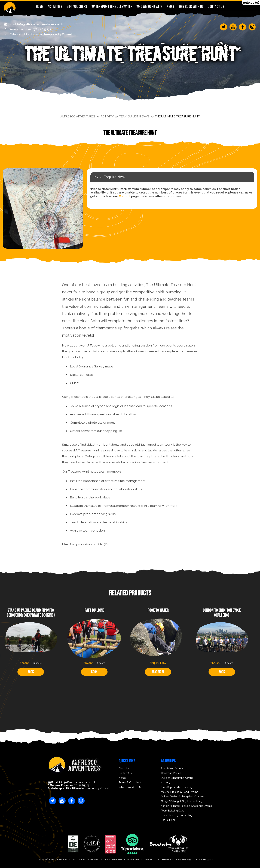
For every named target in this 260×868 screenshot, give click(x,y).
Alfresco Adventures (78, 116)
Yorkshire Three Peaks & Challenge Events (186, 806)
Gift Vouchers (77, 7)
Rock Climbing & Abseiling (177, 815)
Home (40, 7)
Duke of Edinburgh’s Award (177, 778)
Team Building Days (134, 116)
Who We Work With (149, 7)
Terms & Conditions (130, 782)
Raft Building (168, 820)
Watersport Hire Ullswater (112, 7)
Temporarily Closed (36, 35)
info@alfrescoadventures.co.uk (31, 24)
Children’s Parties (171, 773)
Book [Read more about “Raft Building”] (94, 672)
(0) (251, 3)
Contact (125, 196)
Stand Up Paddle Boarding (177, 787)
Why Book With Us (191, 7)
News (170, 7)
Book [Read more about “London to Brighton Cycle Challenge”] (222, 672)
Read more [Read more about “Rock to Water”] (158, 672)
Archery (166, 782)
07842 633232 (25, 29)
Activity (107, 116)
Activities (55, 7)
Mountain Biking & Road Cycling (180, 792)
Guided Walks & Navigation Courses (183, 797)
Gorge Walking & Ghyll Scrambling (182, 801)
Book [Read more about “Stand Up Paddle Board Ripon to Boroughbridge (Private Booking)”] (31, 672)
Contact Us (216, 7)
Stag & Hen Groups (172, 769)
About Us (124, 769)
